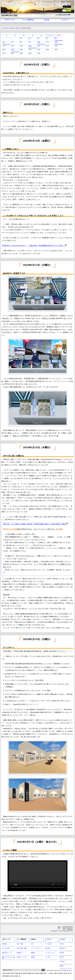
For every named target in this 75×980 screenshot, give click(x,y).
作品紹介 (5, 944)
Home (4, 28)
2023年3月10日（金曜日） (38, 141)
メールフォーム (50, 953)
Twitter (62, 944)
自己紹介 (48, 948)
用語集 (33, 957)
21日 (13, 50)
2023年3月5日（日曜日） (37, 65)
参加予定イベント (7, 953)
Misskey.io (63, 948)
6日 (4, 42)
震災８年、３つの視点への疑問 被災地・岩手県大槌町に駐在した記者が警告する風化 (35, 524)
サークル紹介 (6, 948)
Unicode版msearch (65, 971)
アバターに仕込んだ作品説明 (37, 876)
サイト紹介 (48, 944)
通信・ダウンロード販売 (9, 958)
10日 (39, 42)
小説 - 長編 (20, 944)
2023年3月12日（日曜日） (38, 265)
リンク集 (48, 957)
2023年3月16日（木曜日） (38, 447)
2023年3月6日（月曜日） (37, 104)
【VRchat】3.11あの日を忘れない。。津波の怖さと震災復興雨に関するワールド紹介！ (33, 246)
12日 (56, 42)
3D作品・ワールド (22, 957)
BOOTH (62, 957)
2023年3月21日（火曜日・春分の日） (37, 842)
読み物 (10, 28)
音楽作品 (19, 953)
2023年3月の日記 (9, 15)
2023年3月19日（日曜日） (38, 639)
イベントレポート (36, 948)
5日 (56, 38)
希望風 (61, 966)
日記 (17, 28)
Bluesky (62, 953)
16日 (30, 46)
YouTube (62, 962)
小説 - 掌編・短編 (22, 948)
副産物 (33, 953)
